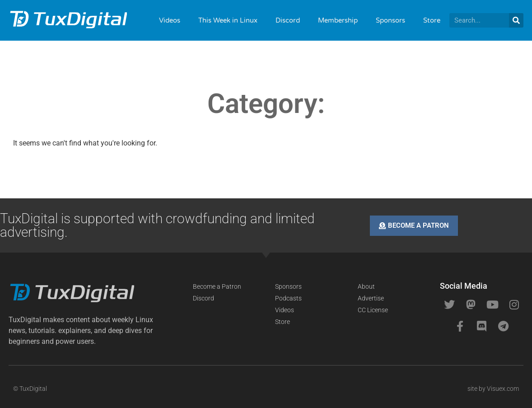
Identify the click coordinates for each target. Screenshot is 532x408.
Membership (338, 20)
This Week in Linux (228, 20)
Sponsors (390, 20)
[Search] (516, 20)
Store (432, 20)
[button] (83, 331)
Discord (288, 20)
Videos (170, 20)
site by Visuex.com (493, 389)
